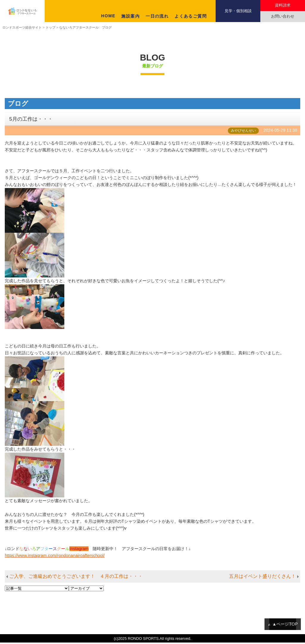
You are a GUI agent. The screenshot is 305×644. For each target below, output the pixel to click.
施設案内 (130, 16)
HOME (108, 16)
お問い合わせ (283, 16)
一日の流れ (157, 16)
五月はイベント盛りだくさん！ (262, 578)
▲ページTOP (285, 626)
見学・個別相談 (238, 11)
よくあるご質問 (191, 16)
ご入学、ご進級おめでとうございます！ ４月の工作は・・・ (76, 578)
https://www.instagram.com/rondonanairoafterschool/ (55, 557)
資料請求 (283, 5)
